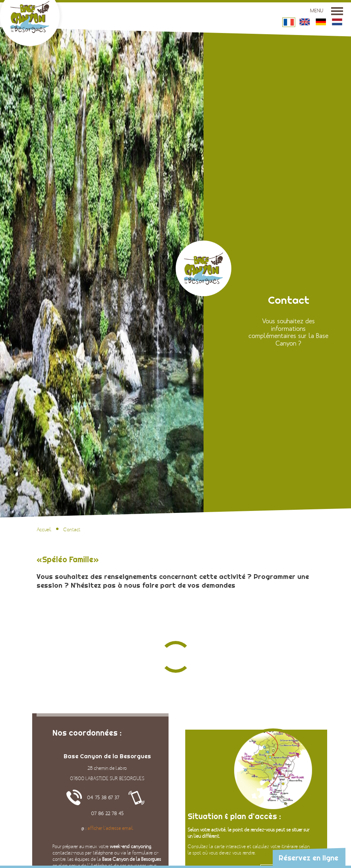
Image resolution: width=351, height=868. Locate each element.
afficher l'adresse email (110, 828)
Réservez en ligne (308, 858)
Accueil (44, 530)
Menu (327, 11)
